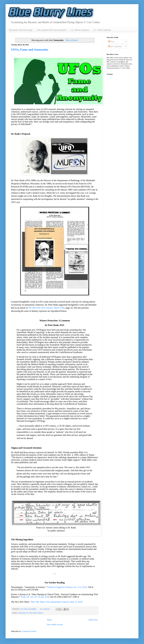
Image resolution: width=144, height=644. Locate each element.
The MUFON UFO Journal (41, 308)
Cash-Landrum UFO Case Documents (51, 30)
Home (49, 620)
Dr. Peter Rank (31, 613)
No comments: (45, 609)
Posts (111, 42)
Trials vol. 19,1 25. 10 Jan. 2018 (35, 597)
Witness (40, 613)
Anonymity (22, 613)
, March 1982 (59, 308)
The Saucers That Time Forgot (21, 30)
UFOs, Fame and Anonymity (30, 50)
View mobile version (55, 625)
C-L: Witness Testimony (80, 30)
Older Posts (93, 620)
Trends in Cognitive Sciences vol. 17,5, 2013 (67, 587)
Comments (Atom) (29, 631)
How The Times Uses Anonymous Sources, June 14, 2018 (57, 602)
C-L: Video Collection (102, 30)
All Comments (115, 46)
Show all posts (72, 40)
